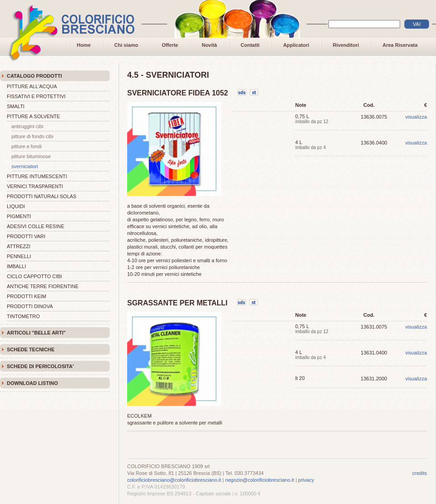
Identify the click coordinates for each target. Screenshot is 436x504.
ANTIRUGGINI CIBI (27, 126)
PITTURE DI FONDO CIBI (32, 136)
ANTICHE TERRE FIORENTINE (43, 286)
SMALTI (16, 106)
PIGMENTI (19, 216)
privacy (306, 480)
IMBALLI (16, 266)
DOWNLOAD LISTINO (32, 383)
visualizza (416, 117)
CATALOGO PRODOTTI (34, 76)
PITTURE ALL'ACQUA (32, 86)
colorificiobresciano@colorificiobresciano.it (174, 480)
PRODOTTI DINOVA (30, 306)
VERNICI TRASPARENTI (35, 186)
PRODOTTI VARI (26, 236)
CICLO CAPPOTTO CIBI (34, 276)
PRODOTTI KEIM (27, 296)
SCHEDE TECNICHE (31, 349)
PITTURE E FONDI (27, 146)
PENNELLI (19, 256)
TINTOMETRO (23, 316)
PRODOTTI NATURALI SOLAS (42, 196)
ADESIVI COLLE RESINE (36, 226)
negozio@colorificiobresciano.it (260, 480)
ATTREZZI (19, 246)
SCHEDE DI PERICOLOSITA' (40, 366)
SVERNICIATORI (25, 166)
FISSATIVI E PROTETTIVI (36, 96)
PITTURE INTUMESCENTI (37, 176)
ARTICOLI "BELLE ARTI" (36, 333)
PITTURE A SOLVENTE (33, 116)
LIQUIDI (16, 206)
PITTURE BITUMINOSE (31, 156)
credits (420, 473)
